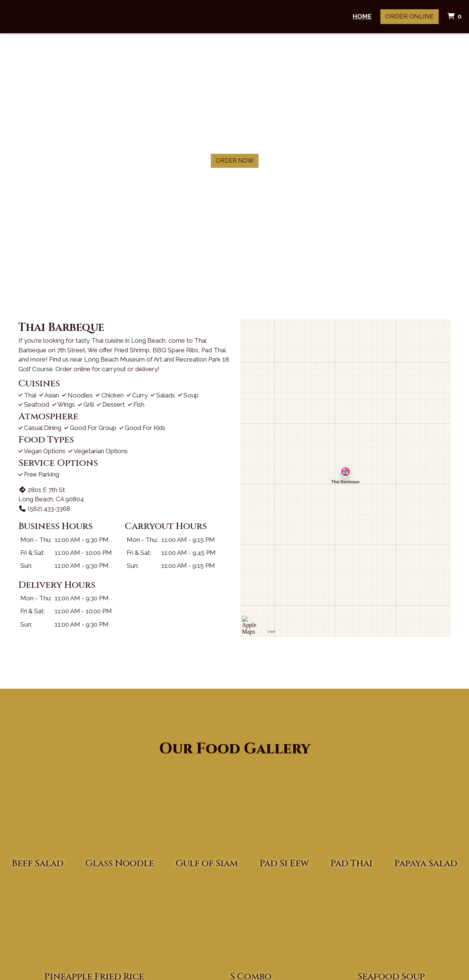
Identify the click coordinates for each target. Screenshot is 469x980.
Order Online (410, 16)
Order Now (235, 161)
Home (362, 16)
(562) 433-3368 (44, 509)
